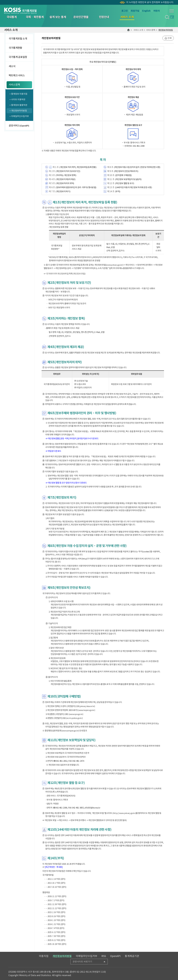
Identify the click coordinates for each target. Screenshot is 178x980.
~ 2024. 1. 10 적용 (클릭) (56, 920)
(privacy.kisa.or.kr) (87, 706)
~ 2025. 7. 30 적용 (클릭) (56, 936)
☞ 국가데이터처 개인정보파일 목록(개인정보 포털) (65, 274)
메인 (128, 30)
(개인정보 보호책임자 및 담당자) (128, 179)
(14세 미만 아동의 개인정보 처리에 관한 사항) (133, 187)
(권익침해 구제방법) (123, 175)
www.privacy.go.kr (114, 265)
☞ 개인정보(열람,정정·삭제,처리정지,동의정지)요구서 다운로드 (72, 438)
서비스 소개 (138, 30)
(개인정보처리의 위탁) (65, 183)
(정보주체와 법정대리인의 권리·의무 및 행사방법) (76, 187)
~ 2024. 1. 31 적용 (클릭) (56, 924)
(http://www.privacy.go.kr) (124, 813)
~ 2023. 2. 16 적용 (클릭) (56, 912)
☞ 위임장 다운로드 (53, 451)
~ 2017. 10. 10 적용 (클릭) (56, 887)
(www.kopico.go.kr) (86, 710)
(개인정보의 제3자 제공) (65, 179)
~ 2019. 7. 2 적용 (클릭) (55, 900)
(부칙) (118, 191)
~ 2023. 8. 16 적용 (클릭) (56, 916)
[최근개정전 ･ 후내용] (54, 867)
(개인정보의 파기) (63, 191)
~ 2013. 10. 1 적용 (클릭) (56, 883)
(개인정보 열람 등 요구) (125, 183)
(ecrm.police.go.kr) (74, 718)
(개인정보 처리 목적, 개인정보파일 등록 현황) (78, 167)
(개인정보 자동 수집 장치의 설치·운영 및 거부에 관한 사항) (137, 167)
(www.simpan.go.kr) (70, 731)
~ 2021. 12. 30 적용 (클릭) (56, 904)
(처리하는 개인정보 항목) (66, 175)
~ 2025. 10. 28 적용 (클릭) (56, 944)
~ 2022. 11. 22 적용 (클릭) (56, 908)
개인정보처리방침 (166, 30)
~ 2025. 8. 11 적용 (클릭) (56, 940)
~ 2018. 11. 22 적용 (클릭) (56, 896)
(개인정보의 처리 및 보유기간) (68, 171)
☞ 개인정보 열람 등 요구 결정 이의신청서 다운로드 (66, 483)
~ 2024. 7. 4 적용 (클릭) (55, 928)
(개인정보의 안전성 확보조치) (126, 171)
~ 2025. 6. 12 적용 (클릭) (56, 932)
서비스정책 (151, 30)
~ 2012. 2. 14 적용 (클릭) (56, 879)
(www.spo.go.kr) (76, 714)
